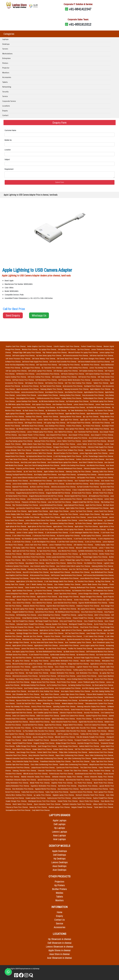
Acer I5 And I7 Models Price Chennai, (91, 462)
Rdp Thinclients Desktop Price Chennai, (25, 505)
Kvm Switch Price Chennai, (21, 670)
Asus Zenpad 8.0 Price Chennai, (57, 435)
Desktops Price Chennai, (34, 417)
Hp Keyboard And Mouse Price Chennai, (39, 456)
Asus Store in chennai (59, 954)
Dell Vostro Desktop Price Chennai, (39, 377)
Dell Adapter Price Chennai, (35, 383)
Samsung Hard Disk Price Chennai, (17, 722)
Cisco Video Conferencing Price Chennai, (45, 764)
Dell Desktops (60, 855)
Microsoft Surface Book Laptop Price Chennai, (28, 664)
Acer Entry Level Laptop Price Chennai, (34, 462)
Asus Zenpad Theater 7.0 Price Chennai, (32, 435)
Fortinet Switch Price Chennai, (48, 752)
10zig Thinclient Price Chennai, (100, 771)
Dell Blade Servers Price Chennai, (17, 655)
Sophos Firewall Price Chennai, (103, 798)
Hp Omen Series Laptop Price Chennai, (49, 356)
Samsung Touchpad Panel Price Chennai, (19, 475)
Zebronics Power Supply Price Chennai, (100, 447)
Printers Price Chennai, (74, 426)
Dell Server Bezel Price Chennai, (68, 359)
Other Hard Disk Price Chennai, (62, 670)
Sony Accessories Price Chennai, (93, 395)
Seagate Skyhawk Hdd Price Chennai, (58, 493)
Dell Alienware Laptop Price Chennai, (66, 371)
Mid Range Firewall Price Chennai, (47, 621)
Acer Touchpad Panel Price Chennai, (88, 481)
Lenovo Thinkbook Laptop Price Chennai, (92, 682)
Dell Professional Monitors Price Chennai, (100, 652)
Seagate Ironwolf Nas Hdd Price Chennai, (86, 502)
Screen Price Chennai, (82, 600)
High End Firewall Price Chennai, (24, 621)
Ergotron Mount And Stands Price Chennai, (61, 606)
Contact (5, 116)
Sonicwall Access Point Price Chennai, (18, 810)
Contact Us (59, 920)
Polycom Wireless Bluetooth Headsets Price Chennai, (23, 697)
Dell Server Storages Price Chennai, (93, 359)
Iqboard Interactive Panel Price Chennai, (51, 780)
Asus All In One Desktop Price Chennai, (36, 572)
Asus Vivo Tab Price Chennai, (79, 569)
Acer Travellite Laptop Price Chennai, (46, 713)
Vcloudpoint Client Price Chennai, (44, 450)
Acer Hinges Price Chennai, (67, 475)
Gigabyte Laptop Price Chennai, (64, 795)
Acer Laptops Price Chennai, (42, 404)
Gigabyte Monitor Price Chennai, (46, 789)
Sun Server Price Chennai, (42, 658)
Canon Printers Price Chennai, (45, 627)
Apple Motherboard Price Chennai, (98, 508)
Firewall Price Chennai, (69, 615)
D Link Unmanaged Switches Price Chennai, (85, 533)
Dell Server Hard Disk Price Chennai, (102, 356)
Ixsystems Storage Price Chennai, (88, 743)
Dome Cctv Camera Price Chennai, (24, 716)
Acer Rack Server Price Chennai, (68, 627)
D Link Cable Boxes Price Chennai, (61, 539)
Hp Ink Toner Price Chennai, (33, 472)
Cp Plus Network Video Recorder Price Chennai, (39, 731)
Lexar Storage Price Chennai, (96, 633)
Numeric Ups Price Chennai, (47, 548)
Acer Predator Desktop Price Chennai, (68, 584)
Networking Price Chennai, (52, 703)
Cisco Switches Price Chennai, (42, 603)
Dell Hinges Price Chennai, (34, 423)
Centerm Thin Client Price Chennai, (76, 771)
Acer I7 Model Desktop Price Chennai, (40, 584)
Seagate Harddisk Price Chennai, (23, 612)
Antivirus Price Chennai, (24, 710)
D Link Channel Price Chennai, (39, 655)
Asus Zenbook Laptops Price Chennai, (101, 438)
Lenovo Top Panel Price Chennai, (82, 511)
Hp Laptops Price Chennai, (48, 349)
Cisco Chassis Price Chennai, (65, 667)
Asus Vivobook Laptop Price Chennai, (43, 566)
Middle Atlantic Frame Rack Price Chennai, (37, 444)
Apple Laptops (60, 820)
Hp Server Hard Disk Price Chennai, (77, 484)
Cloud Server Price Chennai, (90, 627)
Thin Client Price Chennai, (89, 768)
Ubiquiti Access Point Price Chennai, (101, 764)
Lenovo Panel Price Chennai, (104, 511)
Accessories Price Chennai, (101, 380)
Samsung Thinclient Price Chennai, (25, 771)
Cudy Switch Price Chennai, (41, 810)
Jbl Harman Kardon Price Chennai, (17, 496)
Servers (5, 49)
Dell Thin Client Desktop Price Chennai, (79, 383)
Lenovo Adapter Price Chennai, (48, 395)
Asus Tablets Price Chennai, (64, 432)
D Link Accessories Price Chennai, (57, 533)
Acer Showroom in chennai (59, 958)
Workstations (7, 54)
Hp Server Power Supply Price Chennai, (87, 658)
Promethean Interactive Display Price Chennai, (56, 761)
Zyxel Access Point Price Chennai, (68, 768)
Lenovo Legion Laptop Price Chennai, (93, 645)
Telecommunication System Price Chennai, (99, 703)
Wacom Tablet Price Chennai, (91, 661)
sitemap (37, 969)
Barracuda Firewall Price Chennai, (62, 740)
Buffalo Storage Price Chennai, (27, 746)
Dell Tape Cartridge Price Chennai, (18, 642)
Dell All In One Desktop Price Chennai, (73, 465)
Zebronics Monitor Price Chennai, (17, 481)
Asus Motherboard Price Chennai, (102, 572)
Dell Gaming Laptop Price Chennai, (55, 664)
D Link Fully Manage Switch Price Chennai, (68, 456)
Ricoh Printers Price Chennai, (67, 682)
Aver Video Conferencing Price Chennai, (78, 758)
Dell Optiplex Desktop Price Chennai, (92, 371)
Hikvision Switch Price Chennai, (40, 722)
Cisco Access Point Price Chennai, (41, 459)
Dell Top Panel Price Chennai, (75, 633)
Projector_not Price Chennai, (26, 468)
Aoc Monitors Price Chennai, (49, 560)
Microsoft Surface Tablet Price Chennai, (39, 453)
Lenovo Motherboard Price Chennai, (51, 505)
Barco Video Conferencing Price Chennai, (99, 755)
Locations (6, 106)
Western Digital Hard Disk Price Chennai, (19, 713)
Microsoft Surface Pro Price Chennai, (66, 453)
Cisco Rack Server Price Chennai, (92, 612)
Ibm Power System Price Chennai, (37, 673)
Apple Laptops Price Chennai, (16, 414)
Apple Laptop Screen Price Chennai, (74, 517)
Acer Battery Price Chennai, (74, 392)
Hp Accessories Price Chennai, (73, 386)
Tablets (5, 82)
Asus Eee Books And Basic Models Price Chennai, (22, 438)
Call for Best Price (14, 309)
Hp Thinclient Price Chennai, (85, 581)
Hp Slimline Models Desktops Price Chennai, (71, 407)
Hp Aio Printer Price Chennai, (104, 624)
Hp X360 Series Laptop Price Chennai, (19, 404)
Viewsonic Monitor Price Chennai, (34, 606)
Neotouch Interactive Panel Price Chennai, (91, 795)
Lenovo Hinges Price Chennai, (90, 514)
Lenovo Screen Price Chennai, (98, 517)
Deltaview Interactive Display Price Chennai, (68, 777)
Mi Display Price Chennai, (40, 661)
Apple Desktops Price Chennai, (23, 591)
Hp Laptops (60, 828)
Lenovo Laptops (60, 832)
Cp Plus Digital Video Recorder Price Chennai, (49, 728)
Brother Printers (59, 889)
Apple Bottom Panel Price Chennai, (53, 508)
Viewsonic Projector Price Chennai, (88, 606)
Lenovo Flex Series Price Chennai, (33, 649)
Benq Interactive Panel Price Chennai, (42, 755)
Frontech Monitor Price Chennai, (103, 780)
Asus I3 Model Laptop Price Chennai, (51, 438)
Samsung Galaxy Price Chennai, (96, 450)
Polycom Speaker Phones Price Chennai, (55, 697)
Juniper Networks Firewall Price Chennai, (36, 740)
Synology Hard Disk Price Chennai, (39, 719)
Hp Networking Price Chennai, (87, 475)
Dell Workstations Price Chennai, (46, 380)
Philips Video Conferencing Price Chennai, (73, 752)
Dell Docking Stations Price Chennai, (53, 679)
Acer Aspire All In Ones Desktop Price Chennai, (44, 691)
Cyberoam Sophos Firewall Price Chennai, (30, 624)
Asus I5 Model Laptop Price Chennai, (76, 438)
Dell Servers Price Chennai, (88, 377)
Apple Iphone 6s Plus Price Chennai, (40, 526)
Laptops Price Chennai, (86, 615)
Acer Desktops (59, 870)
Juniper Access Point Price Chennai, (43, 768)
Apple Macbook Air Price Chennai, (98, 414)
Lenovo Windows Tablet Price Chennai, (19, 450)
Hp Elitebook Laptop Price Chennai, (102, 401)
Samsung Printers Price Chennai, (45, 441)
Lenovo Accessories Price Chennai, (33, 392)
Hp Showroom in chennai (60, 939)
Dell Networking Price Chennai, (27, 615)
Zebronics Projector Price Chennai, (71, 713)
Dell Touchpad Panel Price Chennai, (79, 423)
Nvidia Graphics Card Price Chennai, (40, 346)
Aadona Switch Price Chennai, (89, 746)
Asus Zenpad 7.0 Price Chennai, (79, 435)
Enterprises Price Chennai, (62, 591)
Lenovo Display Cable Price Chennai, (18, 514)
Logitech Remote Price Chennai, (88, 667)
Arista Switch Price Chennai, (22, 749)
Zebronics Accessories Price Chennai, (64, 487)
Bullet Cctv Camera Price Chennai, (48, 716)
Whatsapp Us (39, 315)
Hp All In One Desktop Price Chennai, (37, 523)
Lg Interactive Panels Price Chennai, (28, 508)
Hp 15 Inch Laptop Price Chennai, (24, 609)
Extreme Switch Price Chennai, (64, 749)
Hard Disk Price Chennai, (79, 447)
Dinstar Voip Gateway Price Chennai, (18, 707)
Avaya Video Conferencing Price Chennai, (49, 758)
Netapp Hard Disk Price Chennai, (79, 664)
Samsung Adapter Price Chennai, (52, 389)
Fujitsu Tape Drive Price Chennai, (102, 761)
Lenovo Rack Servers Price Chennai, (24, 407)
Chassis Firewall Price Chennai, (83, 618)
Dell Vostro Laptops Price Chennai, (24, 356)
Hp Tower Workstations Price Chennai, (81, 410)
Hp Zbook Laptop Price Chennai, (103, 685)
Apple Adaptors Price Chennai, (101, 389)
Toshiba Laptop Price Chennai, (83, 670)
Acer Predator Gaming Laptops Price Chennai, (39, 688)
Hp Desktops (60, 859)
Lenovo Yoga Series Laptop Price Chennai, (94, 453)
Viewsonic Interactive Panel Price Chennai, (20, 758)
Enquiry (5, 111)
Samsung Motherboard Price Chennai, (83, 587)
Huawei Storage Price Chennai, (17, 801)
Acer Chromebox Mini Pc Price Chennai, (26, 694)
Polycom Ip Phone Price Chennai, (17, 807)
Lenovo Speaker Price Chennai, (67, 520)
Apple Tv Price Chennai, (21, 529)
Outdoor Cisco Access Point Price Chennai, (90, 459)
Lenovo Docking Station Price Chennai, (46, 514)
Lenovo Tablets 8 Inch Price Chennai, (95, 441)
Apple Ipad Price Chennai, (70, 420)
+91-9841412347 (80, 9)
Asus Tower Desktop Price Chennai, (98, 429)
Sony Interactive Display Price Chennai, (26, 761)
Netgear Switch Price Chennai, (73, 725)
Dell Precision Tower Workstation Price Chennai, (67, 575)
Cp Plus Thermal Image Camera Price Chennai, (98, 456)
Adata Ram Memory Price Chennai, (64, 719)
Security (5, 92)
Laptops (5, 39)
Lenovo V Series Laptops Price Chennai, (30, 533)
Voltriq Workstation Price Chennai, (17, 783)
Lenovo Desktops (60, 862)
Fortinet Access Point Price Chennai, (62, 774)
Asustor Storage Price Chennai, (43, 737)
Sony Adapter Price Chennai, (26, 398)
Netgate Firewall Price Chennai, (82, 807)
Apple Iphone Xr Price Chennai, (72, 630)
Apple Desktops (60, 851)
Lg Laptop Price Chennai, (43, 795)
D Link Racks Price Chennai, (22, 542)
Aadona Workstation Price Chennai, (18, 786)
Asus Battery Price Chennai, (15, 563)
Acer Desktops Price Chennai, (63, 404)
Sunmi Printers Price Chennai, (81, 710)
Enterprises (6, 59)
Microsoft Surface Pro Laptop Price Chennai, (84, 352)
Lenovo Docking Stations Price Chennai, (80, 679)
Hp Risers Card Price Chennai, (40, 487)
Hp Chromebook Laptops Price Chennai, (35, 539)
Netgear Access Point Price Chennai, (44, 682)
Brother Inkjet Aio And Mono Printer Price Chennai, (29, 557)
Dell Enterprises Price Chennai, (103, 591)
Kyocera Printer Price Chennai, (27, 700)
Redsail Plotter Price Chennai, (68, 801)
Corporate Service (9, 101)
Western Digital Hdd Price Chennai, (76, 496)
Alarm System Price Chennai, (97, 731)
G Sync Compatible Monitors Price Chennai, (87, 490)
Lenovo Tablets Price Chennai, (49, 420)
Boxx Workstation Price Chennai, (23, 789)
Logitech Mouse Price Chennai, (43, 667)
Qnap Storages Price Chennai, (69, 597)
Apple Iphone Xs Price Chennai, (50, 630)
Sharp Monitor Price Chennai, (88, 786)
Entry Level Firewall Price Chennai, (71, 621)
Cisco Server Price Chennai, (22, 603)
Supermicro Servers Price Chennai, (82, 792)
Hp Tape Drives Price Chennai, (47, 551)
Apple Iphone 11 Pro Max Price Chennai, (30, 581)
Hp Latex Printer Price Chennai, (56, 649)
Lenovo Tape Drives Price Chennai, (41, 594)
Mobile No (8, 140)
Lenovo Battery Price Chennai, (27, 395)
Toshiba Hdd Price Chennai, (90, 734)
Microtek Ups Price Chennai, (33, 636)
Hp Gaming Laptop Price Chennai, (47, 609)
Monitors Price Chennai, (30, 349)
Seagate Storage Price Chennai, (44, 743)
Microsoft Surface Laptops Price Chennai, (38, 554)
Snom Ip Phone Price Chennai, (42, 707)
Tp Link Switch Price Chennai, (60, 710)
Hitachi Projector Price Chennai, (28, 600)
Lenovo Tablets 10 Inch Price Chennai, (90, 444)
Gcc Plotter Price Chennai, (84, 783)
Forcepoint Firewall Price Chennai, (86, 740)
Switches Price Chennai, (41, 710)
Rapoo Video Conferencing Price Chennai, (70, 755)
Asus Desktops (59, 866)
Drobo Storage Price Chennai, (68, 746)
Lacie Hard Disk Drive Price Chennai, (66, 603)
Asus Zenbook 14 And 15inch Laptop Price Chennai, (74, 566)
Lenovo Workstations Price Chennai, (48, 374)
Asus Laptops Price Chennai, (75, 429)
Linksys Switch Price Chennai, (82, 798)
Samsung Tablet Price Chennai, (16, 569)
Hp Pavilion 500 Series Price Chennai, (99, 407)
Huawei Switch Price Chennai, (42, 749)
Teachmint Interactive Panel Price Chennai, (77, 804)
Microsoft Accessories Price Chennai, (66, 554)
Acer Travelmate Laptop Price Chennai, (79, 642)
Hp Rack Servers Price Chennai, (34, 410)
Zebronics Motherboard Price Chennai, (70, 468)
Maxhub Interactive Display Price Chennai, (36, 777)
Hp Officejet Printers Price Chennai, (28, 429)
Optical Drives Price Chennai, (45, 612)
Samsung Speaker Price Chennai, (57, 624)
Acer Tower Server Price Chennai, (17, 459)
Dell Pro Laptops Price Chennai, (68, 734)
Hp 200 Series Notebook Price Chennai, (52, 401)
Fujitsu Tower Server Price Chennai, (57, 792)
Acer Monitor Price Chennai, (96, 465)
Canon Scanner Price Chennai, (36, 587)
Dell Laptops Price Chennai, (67, 349)
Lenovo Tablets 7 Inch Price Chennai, (69, 441)
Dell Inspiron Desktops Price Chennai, (98, 374)
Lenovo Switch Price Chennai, (69, 645)
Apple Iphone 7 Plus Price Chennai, (87, 526)
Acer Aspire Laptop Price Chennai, (24, 652)
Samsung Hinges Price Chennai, (58, 587)
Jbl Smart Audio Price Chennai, (82, 493)
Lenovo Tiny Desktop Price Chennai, (101, 368)
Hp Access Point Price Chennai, (96, 529)
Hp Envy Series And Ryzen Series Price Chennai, (47, 642)
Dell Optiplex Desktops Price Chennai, (65, 377)
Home (60, 912)
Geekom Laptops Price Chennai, (60, 807)
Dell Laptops (60, 824)
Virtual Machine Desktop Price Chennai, (36, 618)
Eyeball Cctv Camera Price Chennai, (73, 716)
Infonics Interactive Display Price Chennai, (99, 777)
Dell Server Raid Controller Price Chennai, (63, 362)
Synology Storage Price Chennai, (28, 633)
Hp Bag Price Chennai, (103, 581)
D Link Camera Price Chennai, (94, 636)
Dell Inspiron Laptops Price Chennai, (52, 633)
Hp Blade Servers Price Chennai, (74, 652)
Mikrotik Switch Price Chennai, (65, 737)
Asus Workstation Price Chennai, (68, 789)
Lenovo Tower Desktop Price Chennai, (76, 368)
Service (5, 97)
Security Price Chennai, (92, 713)
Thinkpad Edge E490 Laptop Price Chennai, (27, 352)
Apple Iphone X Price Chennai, (47, 597)
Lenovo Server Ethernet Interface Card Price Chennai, (30, 478)
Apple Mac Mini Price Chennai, (76, 414)
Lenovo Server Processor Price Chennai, (58, 490)
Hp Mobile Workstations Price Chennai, (91, 551)
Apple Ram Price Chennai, (53, 725)
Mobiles (60, 893)
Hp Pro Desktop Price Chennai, (57, 685)
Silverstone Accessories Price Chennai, (25, 676)
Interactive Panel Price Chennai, (17, 755)
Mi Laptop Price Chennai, (21, 661)
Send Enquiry (13, 315)
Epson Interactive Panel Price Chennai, (48, 804)
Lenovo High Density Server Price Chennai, (38, 447)
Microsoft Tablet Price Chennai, (87, 548)
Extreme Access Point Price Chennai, (18, 768)
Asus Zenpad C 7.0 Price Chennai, (102, 435)
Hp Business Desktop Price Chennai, (62, 523)
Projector (6, 68)
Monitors (6, 73)
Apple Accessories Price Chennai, (28, 389)
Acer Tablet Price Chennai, (50, 694)
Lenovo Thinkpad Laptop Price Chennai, (40, 432)
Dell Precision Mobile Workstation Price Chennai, (75, 380)
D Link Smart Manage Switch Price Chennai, (59, 581)
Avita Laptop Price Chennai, (15, 673)
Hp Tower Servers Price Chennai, (51, 386)
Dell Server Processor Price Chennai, (18, 359)
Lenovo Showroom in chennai (60, 947)
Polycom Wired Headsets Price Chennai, (100, 694)
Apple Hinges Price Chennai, (59, 511)
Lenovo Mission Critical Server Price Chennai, (41, 520)
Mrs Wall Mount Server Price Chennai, (68, 612)
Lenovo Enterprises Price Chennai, (17, 594)
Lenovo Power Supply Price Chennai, (91, 520)
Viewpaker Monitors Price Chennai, (25, 420)
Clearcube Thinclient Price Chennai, (50, 771)
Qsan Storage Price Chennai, (27, 752)
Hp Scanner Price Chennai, (104, 410)
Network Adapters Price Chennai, (73, 703)
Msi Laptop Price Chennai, (87, 609)
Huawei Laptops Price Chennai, (36, 798)
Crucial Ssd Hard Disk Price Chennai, (29, 703)
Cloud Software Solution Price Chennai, (26, 630)
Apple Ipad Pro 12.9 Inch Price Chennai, (94, 420)
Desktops (6, 44)
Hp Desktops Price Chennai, (46, 407)
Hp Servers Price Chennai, (30, 386)
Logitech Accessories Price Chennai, (18, 667)
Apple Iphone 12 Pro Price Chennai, (102, 664)
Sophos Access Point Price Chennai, (59, 798)
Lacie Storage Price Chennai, (93, 499)
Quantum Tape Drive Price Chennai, (18, 764)
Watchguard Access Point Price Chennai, (43, 801)
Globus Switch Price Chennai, (103, 804)
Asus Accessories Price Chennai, (103, 560)
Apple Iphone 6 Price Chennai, (103, 523)
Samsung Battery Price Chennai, (70, 395)
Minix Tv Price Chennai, (30, 560)
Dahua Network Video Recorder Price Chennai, (71, 731)
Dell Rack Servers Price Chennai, (23, 380)
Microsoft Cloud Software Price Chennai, (70, 450)
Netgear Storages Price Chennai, (91, 597)
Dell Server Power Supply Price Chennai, (35, 362)
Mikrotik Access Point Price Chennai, (36, 774)
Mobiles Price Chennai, (75, 563)
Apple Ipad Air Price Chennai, (93, 630)
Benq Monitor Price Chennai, (70, 578)
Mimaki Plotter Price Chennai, (40, 783)
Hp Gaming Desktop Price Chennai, (80, 685)
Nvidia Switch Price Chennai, (22, 737)
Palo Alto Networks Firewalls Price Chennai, (91, 737)
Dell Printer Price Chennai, (14, 688)
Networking (7, 87)
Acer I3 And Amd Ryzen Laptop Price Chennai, (63, 462)
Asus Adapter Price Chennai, (35, 563)
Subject (7, 159)
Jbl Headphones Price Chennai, (99, 496)
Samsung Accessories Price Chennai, (77, 389)
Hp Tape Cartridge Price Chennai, (103, 639)
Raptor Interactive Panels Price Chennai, (64, 722)
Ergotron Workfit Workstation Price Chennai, (93, 603)
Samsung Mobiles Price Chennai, (103, 566)
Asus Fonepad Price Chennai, (100, 569)
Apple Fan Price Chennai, (94, 505)
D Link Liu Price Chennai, (93, 542)
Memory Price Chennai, (45, 700)
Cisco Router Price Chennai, (51, 517)
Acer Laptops (59, 839)
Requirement (9, 169)
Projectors (59, 882)
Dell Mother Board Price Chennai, (33, 426)
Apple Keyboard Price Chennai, (74, 505)
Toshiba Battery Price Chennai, (72, 398)
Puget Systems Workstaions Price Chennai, (94, 789)
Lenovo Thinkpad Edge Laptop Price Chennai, (75, 560)
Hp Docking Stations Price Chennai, (28, 679)
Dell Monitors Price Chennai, (26, 374)
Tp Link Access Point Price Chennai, (18, 682)
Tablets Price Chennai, (101, 383)
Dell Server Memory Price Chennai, (44, 359)
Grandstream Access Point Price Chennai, (89, 774)
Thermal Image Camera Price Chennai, (95, 557)
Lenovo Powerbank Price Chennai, (61, 545)
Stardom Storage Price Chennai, (61, 618)
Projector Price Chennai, (53, 636)
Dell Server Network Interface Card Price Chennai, (94, 362)
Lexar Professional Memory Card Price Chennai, (43, 499)
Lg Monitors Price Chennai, (89, 554)
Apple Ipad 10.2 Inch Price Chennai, (24, 551)
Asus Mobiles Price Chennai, (59, 569)
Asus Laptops (59, 835)
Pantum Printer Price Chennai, (104, 670)
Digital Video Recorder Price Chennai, (91, 722)
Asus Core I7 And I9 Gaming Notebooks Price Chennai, (42, 465)
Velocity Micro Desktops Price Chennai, (19, 795)
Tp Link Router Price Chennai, (103, 719)
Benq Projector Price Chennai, (56, 563)
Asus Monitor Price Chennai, (68, 551)
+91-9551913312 (80, 24)
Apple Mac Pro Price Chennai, (36, 414)
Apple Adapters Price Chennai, (94, 392)
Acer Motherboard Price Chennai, (41, 481)
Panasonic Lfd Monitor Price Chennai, (34, 502)
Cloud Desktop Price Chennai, (72, 636)
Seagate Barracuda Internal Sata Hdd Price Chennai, (46, 496)
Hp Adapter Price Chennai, (93, 386)
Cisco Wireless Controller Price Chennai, (26, 517)
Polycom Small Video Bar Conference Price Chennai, (86, 697)
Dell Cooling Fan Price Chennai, (70, 365)
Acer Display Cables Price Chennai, (46, 475)
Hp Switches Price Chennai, (91, 365)
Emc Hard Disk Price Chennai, (22, 658)
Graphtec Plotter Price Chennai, (62, 783)
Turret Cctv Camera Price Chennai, (96, 725)
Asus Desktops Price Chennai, (55, 426)
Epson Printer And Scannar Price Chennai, (20, 627)
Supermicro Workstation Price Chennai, (44, 786)
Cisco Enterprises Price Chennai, (64, 459)
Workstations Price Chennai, (32, 639)
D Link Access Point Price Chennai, (44, 536)
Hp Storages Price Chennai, (31, 368)
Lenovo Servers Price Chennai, (84, 404)
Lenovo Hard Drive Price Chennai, (37, 545)
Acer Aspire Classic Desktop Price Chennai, (76, 691)
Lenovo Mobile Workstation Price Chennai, (65, 661)
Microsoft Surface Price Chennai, (64, 444)
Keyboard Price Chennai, (21, 487)
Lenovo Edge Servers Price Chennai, (73, 694)
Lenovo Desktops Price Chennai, (27, 401)
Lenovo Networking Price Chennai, (49, 615)
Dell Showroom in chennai (60, 943)
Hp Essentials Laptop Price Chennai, (91, 700)
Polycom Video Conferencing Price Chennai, (45, 578)
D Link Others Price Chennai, (22, 536)
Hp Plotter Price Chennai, (84, 523)
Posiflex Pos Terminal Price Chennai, (81, 649)
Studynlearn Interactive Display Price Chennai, (21, 780)
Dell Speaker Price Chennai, (86, 478)
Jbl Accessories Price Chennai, (40, 575)
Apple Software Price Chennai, (55, 472)
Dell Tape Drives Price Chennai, (47, 365)
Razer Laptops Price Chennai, (104, 792)
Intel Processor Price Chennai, (41, 670)
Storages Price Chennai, (61, 447)
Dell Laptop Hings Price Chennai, (55, 423)
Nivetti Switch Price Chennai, (23, 804)
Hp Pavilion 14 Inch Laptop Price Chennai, (70, 529)
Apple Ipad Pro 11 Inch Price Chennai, (42, 529)
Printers (5, 63)
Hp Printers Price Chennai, (92, 426)
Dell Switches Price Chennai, (84, 545)
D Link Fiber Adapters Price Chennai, (44, 542)
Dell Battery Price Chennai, (55, 383)
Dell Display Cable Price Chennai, (24, 548)
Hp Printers (59, 885)
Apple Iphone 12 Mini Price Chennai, (46, 645)
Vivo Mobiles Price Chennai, (93, 563)
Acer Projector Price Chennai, (46, 468)
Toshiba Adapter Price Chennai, (93, 398)
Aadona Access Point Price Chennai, (101, 752)
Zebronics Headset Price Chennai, (95, 468)
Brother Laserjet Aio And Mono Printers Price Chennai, (64, 557)
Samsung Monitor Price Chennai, (71, 417)
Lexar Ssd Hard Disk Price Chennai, (60, 502)
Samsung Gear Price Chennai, (38, 569)
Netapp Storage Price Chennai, (66, 743)
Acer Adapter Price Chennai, (55, 392)
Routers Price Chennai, (84, 719)
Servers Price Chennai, (51, 417)
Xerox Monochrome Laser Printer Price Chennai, (57, 600)
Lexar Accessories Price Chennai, (71, 499)
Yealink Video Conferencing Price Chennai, (74, 764)
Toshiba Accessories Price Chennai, (48, 398)
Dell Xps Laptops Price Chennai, (17, 371)
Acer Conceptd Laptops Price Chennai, (68, 688)
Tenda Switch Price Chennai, (104, 807)
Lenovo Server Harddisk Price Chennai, (25, 484)
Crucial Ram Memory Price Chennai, (66, 700)
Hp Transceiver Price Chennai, (52, 368)
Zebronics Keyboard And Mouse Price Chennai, (28, 490)
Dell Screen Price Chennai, (101, 423)
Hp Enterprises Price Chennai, (82, 591)
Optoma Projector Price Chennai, (97, 716)
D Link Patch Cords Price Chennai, (85, 539)
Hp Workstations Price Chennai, (56, 410)
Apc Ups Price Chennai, (91, 417)
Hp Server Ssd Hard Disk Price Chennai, (52, 484)
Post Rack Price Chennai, (105, 478)
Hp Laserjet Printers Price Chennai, (53, 429)
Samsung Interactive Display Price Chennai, (92, 707)
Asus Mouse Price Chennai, (81, 572)
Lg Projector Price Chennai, (43, 591)
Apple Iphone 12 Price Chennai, (23, 645)
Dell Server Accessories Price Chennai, (76, 356)
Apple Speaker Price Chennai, (38, 511)
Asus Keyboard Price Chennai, (60, 572)
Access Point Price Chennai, (104, 679)
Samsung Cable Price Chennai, (103, 472)
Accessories (7, 78)
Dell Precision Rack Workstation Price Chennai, (99, 575)
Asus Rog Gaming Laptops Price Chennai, (20, 441)
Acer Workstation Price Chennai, (87, 673)
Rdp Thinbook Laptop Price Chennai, (55, 352)
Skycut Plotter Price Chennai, (90, 801)
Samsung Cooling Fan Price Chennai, (79, 472)
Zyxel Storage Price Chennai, (48, 746)
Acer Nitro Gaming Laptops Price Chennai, (96, 688)
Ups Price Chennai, (84, 349)
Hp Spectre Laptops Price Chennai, (69, 536)
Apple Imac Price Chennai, (56, 414)
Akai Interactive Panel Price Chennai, (78, 780)
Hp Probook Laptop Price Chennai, (78, 401)
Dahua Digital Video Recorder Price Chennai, (81, 728)
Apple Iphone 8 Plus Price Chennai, (24, 597)
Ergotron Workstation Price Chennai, (54, 639)
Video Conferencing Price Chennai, (17, 578)
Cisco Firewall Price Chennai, (94, 621)
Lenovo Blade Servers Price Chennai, (95, 584)
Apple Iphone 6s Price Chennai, (16, 526)
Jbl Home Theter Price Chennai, (103, 493)
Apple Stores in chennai (59, 950)
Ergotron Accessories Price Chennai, (79, 639)
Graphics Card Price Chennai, (16, 346)
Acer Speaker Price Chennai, (64, 481)
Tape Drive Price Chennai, (81, 761)
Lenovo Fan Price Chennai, (69, 514)
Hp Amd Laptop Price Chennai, (91, 536)
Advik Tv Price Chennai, (102, 615)
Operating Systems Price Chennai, (65, 707)
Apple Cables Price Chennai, (76, 508)
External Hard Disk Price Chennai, (102, 710)
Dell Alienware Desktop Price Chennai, (33, 685)
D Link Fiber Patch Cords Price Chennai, (71, 542)
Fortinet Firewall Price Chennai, (92, 346)
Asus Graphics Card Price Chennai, (17, 575)
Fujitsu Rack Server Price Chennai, (33, 792)
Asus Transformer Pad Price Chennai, (86, 432)
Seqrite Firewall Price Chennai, (22, 743)
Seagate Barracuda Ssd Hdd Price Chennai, (31, 493)
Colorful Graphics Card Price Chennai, (67, 346)
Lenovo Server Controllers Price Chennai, (62, 478)
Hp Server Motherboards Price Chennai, (49, 652)
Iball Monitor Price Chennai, (68, 786)
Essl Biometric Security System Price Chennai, (41, 734)
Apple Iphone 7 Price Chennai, (64, 526)
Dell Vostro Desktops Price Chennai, (73, 374)
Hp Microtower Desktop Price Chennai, (63, 655)
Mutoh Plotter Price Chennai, (104, 783)
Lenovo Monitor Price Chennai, (90, 578)
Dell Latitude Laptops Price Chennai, (40, 371)
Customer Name (10, 130)
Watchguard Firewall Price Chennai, (81, 624)
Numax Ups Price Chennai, (39, 807)
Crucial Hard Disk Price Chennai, (33, 725)
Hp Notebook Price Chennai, (86, 655)
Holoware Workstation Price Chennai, (63, 673)
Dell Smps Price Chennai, (66, 548)
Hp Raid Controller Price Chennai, (88, 487)
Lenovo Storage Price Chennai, (89, 594)
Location (8, 150)
